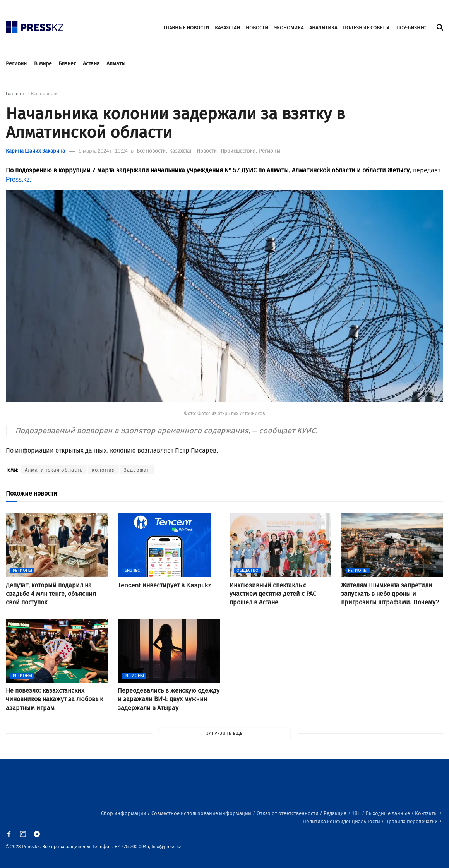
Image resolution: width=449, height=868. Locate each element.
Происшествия (239, 151)
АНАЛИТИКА (323, 28)
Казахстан (182, 151)
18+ (357, 813)
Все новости (44, 94)
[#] (35, 25)
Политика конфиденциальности (342, 821)
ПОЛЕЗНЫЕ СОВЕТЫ (366, 28)
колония (103, 470)
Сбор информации (124, 813)
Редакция (336, 813)
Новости (207, 151)
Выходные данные (388, 813)
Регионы (17, 64)
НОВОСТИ (257, 28)
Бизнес (67, 64)
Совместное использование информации (202, 813)
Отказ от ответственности (288, 813)
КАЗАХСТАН (227, 28)
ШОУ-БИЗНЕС (410, 28)
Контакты (427, 813)
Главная (15, 94)
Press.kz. (19, 179)
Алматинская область (54, 470)
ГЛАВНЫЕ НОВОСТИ (186, 28)
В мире (43, 64)
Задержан (137, 470)
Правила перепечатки (412, 821)
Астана (91, 64)
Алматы (116, 64)
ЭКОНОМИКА (289, 28)
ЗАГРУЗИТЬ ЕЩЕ (224, 733)
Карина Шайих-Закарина (35, 151)
